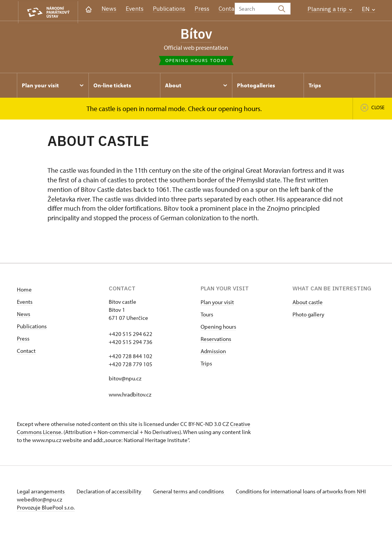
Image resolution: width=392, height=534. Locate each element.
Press (202, 9)
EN (368, 9)
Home (24, 291)
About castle (308, 303)
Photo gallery (308, 315)
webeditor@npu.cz (62, 500)
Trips (206, 364)
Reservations (216, 340)
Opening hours (218, 328)
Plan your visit (217, 303)
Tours (207, 315)
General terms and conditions (192, 492)
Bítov (196, 34)
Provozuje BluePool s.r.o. (46, 509)
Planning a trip (330, 9)
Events (135, 9)
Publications (169, 9)
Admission (213, 352)
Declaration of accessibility (111, 492)
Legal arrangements (41, 492)
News (109, 9)
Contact (229, 9)
